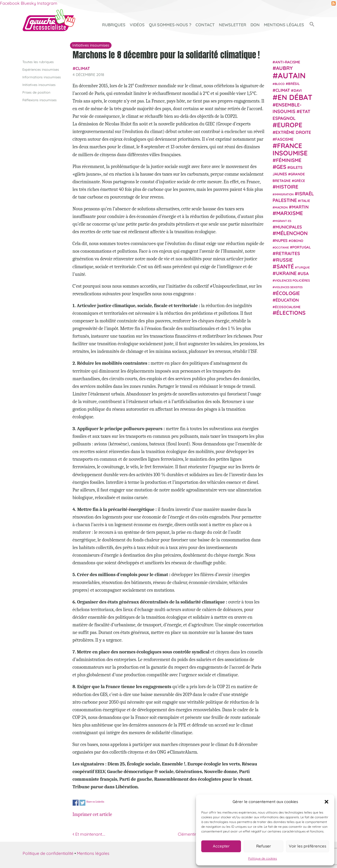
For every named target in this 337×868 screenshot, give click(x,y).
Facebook (10, 3)
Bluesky (28, 3)
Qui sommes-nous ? (170, 25)
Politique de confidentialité (48, 853)
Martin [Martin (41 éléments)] (300, 207)
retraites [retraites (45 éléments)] (288, 253)
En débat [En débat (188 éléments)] (295, 97)
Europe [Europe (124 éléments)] (290, 125)
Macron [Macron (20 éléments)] (281, 207)
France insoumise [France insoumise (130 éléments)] (290, 149)
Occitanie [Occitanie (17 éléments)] (282, 247)
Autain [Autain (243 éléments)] (292, 75)
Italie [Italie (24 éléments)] (305, 201)
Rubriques (114, 25)
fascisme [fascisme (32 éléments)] (284, 139)
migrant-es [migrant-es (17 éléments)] (283, 221)
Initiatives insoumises (39, 84)
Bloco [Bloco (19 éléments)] (280, 84)
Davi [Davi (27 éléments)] (298, 90)
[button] (326, 802)
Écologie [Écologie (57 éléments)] (288, 293)
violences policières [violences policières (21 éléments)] (292, 280)
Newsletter (233, 25)
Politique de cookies (263, 858)
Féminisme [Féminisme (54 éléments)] (289, 160)
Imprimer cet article (92, 814)
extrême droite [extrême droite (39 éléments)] (293, 132)
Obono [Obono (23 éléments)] (297, 240)
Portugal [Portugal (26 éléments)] (302, 247)
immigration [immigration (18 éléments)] (284, 194)
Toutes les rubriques (38, 62)
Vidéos (137, 25)
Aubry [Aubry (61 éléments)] (284, 68)
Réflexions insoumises (39, 100)
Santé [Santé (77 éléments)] (285, 266)
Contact (205, 25)
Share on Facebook (76, 803)
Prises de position (36, 92)
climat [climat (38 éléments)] (283, 90)
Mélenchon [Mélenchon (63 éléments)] (292, 233)
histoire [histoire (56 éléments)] (287, 187)
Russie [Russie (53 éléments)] (284, 260)
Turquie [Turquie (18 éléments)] (303, 267)
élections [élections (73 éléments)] (291, 313)
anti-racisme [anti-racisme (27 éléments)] (288, 62)
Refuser (264, 846)
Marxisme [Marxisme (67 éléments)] (290, 213)
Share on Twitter (82, 803)
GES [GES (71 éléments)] (281, 166)
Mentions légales (284, 25)
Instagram (47, 3)
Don (255, 25)
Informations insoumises (42, 77)
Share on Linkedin (95, 802)
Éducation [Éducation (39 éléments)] (287, 300)
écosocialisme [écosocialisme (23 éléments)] (288, 307)
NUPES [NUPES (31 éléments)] (281, 240)
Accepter (221, 846)
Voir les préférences (308, 846)
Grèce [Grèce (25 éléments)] (300, 181)
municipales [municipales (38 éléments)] (289, 227)
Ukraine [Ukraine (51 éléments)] (286, 273)
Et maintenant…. (89, 834)
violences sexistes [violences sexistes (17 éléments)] (288, 287)
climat (83, 68)
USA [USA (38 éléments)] (305, 273)
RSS (334, 3)
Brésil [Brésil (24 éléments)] (294, 84)
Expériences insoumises (41, 69)
